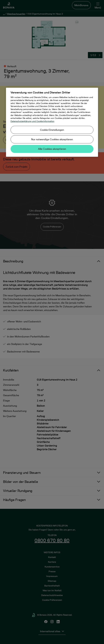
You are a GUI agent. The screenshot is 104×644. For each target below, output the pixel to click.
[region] (52, 122)
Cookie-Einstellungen (52, 130)
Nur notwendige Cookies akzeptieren (52, 139)
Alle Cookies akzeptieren (52, 149)
